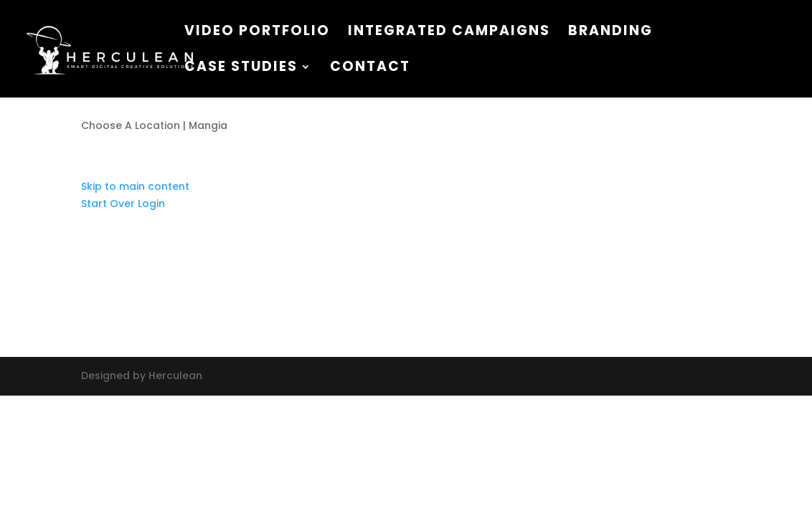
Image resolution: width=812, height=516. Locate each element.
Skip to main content (135, 186)
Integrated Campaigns (449, 33)
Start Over (108, 204)
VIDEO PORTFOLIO (257, 33)
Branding (610, 33)
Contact (370, 69)
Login (151, 204)
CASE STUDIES (241, 69)
